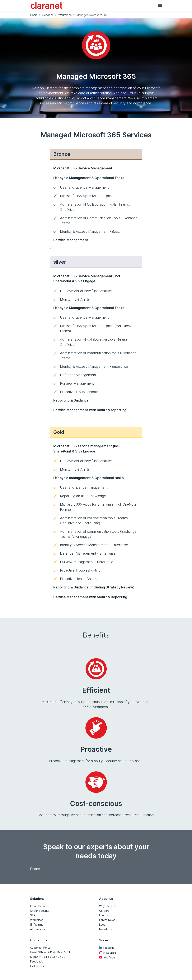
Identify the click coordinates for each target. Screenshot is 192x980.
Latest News (107, 920)
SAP (33, 915)
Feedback (36, 961)
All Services (37, 929)
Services (48, 15)
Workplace (65, 15)
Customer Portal (41, 948)
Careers (104, 911)
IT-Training (37, 925)
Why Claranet (108, 906)
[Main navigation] (160, 5)
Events (104, 915)
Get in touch (38, 966)
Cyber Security (40, 911)
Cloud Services (40, 906)
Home (34, 15)
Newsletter (106, 929)
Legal (103, 925)
